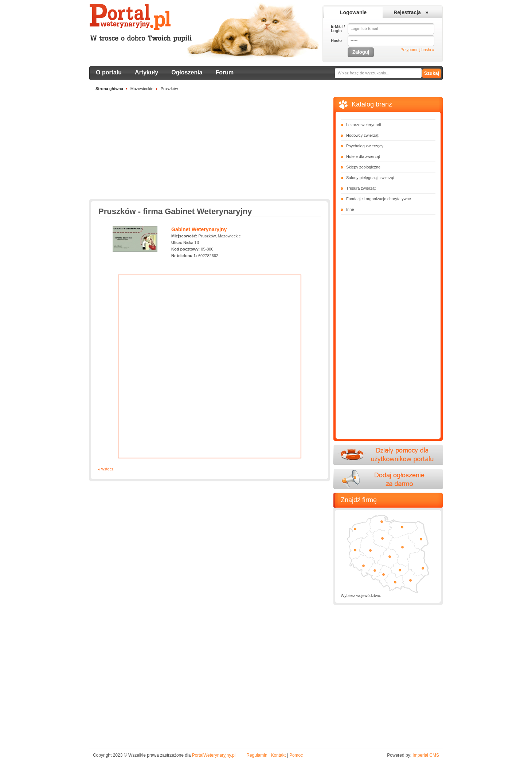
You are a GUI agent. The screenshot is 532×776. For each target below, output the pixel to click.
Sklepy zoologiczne (363, 167)
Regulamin (257, 755)
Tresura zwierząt (361, 188)
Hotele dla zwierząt (363, 156)
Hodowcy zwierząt (362, 135)
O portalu (109, 72)
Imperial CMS (426, 755)
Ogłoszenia (187, 72)
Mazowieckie (142, 89)
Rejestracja (407, 12)
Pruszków (169, 89)
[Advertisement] (210, 148)
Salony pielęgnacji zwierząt (370, 178)
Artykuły (146, 72)
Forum (225, 72)
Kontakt (278, 755)
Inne (350, 209)
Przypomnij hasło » (417, 50)
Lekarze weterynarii (363, 125)
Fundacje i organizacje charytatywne (379, 199)
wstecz (107, 469)
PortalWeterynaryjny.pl (214, 755)
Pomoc (296, 755)
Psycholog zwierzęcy (365, 146)
